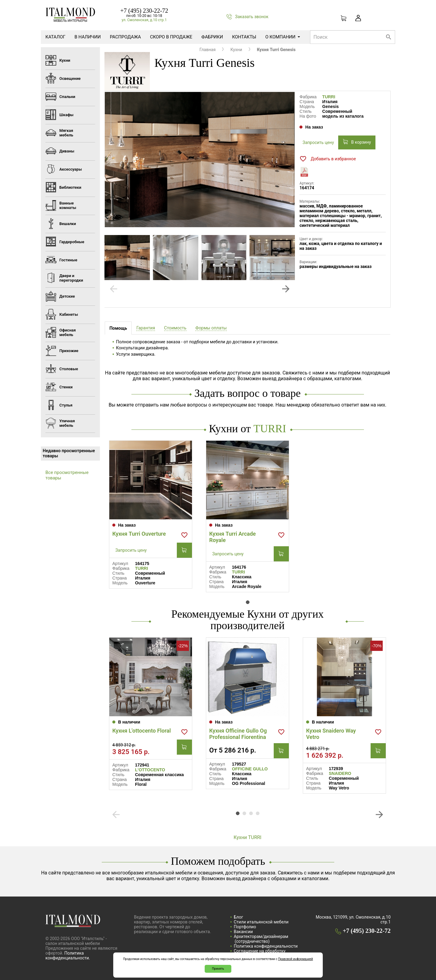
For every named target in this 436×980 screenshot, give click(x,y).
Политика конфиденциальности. (68, 955)
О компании (282, 37)
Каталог (55, 37)
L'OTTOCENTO (150, 770)
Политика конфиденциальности (266, 946)
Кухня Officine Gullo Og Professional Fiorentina (238, 734)
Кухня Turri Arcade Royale (233, 537)
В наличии (88, 37)
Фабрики (212, 37)
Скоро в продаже (171, 37)
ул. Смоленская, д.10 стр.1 (144, 20)
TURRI (329, 97)
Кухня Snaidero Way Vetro (331, 734)
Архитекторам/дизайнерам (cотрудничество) (261, 939)
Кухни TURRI (248, 837)
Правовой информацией (296, 959)
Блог (238, 917)
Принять (218, 969)
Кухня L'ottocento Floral (142, 731)
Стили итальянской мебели (261, 922)
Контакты (244, 37)
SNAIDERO (340, 773)
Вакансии (243, 932)
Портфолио (245, 927)
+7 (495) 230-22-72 (144, 11)
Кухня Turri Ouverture (139, 534)
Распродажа (126, 37)
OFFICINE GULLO (250, 769)
